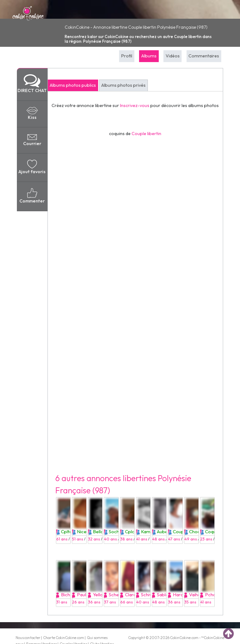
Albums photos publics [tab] (73, 85)
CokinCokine (180, 638)
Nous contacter (28, 638)
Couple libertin (146, 134)
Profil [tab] (127, 56)
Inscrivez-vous (135, 105)
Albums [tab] (149, 56)
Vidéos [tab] (173, 56)
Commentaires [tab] (204, 56)
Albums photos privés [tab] (123, 85)
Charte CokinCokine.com (64, 638)
